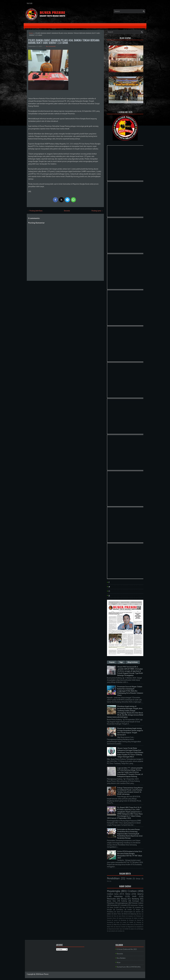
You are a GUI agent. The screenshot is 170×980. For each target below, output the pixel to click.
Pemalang (110, 912)
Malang (139, 922)
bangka (109, 909)
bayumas (111, 929)
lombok (126, 929)
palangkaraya (123, 903)
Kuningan (136, 901)
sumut (116, 920)
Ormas (138, 879)
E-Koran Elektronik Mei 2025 (127, 949)
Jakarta (140, 894)
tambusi (120, 931)
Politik (129, 879)
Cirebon (132, 891)
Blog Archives (133, 662)
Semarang (114, 905)
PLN (108, 881)
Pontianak (138, 924)
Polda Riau (117, 924)
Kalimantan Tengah (137, 905)
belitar (130, 909)
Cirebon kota (113, 894)
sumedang (120, 909)
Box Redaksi (121, 958)
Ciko (115, 916)
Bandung (135, 899)
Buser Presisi (44, 974)
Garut (119, 912)
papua (132, 929)
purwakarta (112, 931)
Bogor (138, 909)
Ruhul (126, 914)
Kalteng (124, 901)
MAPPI (131, 922)
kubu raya (119, 929)
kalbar (109, 914)
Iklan (119, 962)
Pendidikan (113, 878)
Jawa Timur (117, 914)
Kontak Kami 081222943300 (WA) (129, 967)
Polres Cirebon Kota (128, 924)
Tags (121, 662)
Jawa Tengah (114, 907)
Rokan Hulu (111, 901)
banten (138, 912)
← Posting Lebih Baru (35, 211)
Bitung (124, 899)
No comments (51, 46)
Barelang (123, 920)
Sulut (117, 927)
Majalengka (114, 891)
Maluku (109, 924)
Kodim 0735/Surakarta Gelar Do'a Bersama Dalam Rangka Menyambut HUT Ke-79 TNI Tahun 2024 (130, 855)
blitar (130, 907)
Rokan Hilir (110, 927)
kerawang (128, 918)
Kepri (118, 922)
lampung (133, 914)
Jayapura (131, 916)
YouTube (30, 3)
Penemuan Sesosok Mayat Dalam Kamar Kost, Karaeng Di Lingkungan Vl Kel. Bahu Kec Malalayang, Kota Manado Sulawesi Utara (130, 691)
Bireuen (132, 920)
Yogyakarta (131, 927)
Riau (124, 907)
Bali (140, 914)
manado (124, 905)
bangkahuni (140, 927)
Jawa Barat (122, 916)
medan (136, 918)
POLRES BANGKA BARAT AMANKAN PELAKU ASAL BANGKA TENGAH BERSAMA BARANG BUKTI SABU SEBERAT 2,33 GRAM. (64, 41)
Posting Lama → (97, 211)
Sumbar (123, 927)
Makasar (139, 916)
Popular (112, 662)
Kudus (124, 922)
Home (31, 33)
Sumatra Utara (112, 918)
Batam (109, 916)
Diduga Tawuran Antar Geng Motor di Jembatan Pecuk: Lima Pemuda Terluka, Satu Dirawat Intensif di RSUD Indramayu (130, 791)
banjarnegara (128, 912)
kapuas (121, 918)
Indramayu (118, 896)
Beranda (67, 211)
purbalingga (140, 929)
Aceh (134, 896)
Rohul (128, 894)
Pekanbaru (111, 903)
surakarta (138, 907)
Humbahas (110, 922)
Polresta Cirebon (137, 903)
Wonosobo (111, 899)
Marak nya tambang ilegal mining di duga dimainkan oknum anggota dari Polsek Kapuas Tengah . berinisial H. (130, 732)
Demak (139, 920)
